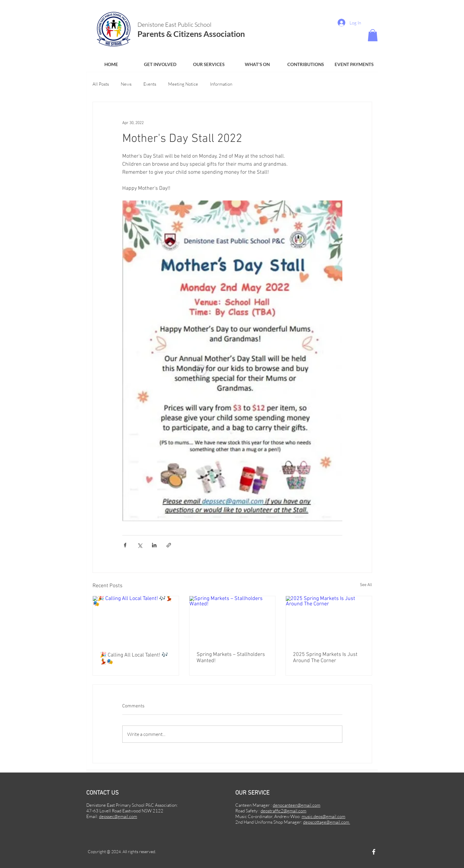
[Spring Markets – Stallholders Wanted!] (232, 620)
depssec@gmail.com (118, 816)
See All (366, 585)
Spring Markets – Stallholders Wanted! (231, 658)
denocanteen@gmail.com (297, 805)
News (126, 84)
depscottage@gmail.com (327, 822)
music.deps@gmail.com (323, 816)
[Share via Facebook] (125, 545)
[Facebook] (374, 852)
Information (221, 84)
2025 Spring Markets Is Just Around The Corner (325, 658)
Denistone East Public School (175, 25)
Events (150, 84)
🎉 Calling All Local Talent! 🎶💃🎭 (134, 659)
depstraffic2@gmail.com (283, 811)
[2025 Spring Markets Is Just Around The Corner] (329, 620)
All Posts (101, 84)
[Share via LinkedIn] (154, 545)
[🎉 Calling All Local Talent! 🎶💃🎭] (136, 620)
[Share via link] (169, 545)
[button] (160, 64)
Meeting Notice (183, 84)
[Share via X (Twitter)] (140, 545)
